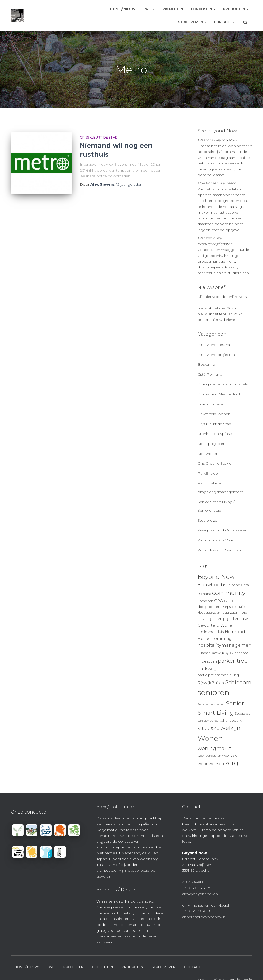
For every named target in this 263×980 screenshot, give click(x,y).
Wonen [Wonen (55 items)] (210, 738)
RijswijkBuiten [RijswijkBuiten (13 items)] (211, 683)
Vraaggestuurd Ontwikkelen (222, 530)
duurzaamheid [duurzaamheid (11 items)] (235, 612)
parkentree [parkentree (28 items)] (233, 661)
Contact (224, 22)
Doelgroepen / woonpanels (223, 384)
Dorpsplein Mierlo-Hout (219, 394)
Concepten (203, 9)
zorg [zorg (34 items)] (232, 763)
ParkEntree (208, 473)
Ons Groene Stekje (214, 463)
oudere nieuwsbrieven (218, 320)
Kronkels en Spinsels (216, 434)
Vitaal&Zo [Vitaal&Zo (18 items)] (208, 728)
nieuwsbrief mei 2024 (217, 308)
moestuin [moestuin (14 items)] (207, 661)
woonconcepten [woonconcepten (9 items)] (209, 756)
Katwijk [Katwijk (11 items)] (218, 653)
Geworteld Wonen (214, 414)
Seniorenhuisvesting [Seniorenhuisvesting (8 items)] (211, 705)
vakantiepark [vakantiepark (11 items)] (231, 720)
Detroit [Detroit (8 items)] (229, 601)
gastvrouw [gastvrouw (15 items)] (237, 619)
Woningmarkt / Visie (215, 540)
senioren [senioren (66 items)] (213, 693)
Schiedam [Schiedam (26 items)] (238, 682)
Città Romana (210, 374)
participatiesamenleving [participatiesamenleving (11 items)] (218, 675)
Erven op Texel (211, 404)
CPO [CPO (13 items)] (219, 601)
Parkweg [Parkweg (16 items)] (207, 669)
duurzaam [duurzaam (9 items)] (214, 613)
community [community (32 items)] (229, 593)
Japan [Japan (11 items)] (205, 653)
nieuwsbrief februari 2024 (220, 314)
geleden (129, 184)
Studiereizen (192, 22)
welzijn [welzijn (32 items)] (230, 728)
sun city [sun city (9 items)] (203, 721)
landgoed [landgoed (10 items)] (241, 653)
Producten (236, 9)
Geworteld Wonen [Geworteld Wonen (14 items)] (216, 625)
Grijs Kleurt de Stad (99, 137)
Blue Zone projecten (216, 355)
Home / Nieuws (124, 9)
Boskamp (206, 364)
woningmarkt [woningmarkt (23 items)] (214, 748)
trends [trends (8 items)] (214, 721)
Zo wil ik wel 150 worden (219, 550)
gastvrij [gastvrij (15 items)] (216, 619)
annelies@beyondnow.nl (204, 917)
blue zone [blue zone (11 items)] (232, 585)
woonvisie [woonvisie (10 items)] (230, 755)
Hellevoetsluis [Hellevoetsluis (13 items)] (211, 632)
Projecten (173, 9)
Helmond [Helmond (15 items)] (235, 632)
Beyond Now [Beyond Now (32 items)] (216, 577)
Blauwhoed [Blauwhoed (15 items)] (210, 585)
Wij (150, 9)
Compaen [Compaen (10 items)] (205, 601)
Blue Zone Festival (214, 345)
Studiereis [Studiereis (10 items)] (242, 714)
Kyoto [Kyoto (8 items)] (229, 653)
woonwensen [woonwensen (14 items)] (211, 764)
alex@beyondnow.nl (200, 894)
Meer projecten (212, 444)
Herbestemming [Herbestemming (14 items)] (215, 638)
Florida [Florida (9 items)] (202, 619)
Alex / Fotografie (115, 807)
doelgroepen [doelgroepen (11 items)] (209, 607)
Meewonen (208, 454)
